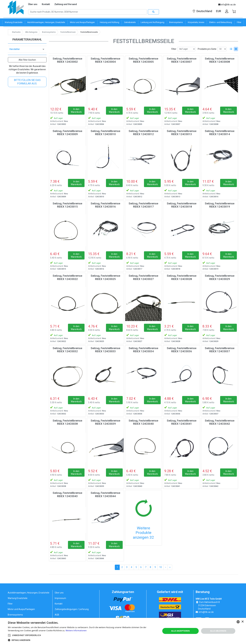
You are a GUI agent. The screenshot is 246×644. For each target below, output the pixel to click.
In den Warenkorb (76, 111)
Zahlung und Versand (66, 4)
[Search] (88, 12)
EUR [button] (219, 11)
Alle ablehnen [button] (218, 631)
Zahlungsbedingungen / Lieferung (72, 609)
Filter (174, 49)
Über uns (33, 4)
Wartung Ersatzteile (18, 598)
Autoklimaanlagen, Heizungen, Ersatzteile (29, 593)
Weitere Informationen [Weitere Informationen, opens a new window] (76, 631)
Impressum (60, 598)
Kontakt (46, 4)
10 (161, 567)
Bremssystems (15, 615)
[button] (9, 635)
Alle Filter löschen (27, 60)
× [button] (242, 622)
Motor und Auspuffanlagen (21, 609)
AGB (57, 615)
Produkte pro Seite (207, 49)
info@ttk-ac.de (206, 612)
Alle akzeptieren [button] (181, 631)
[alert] (123, 631)
